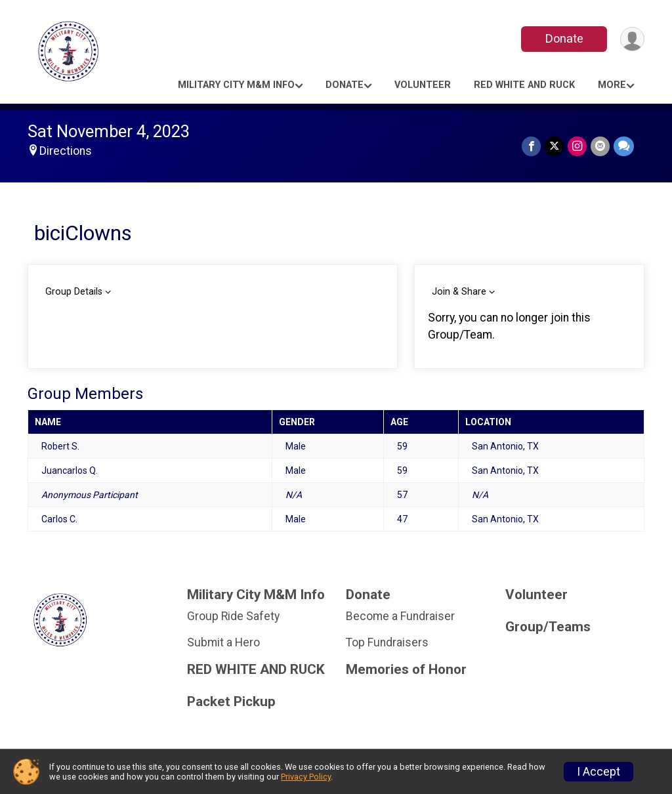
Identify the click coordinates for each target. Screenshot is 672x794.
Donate (564, 38)
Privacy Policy (306, 777)
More (612, 85)
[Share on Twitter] (554, 146)
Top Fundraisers (387, 642)
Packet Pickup (231, 702)
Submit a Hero (223, 642)
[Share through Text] (624, 146)
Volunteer (423, 85)
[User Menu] (632, 39)
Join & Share (459, 292)
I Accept (598, 772)
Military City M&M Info (236, 85)
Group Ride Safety (233, 616)
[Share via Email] (600, 146)
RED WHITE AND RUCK (524, 85)
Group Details (74, 292)
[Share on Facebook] (531, 146)
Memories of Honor (406, 670)
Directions (66, 151)
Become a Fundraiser (400, 616)
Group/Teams (548, 627)
